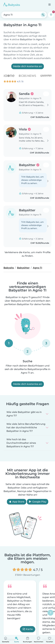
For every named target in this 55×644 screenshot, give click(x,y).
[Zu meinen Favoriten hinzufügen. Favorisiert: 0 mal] (46, 94)
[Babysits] (12, 5)
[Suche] (43, 15)
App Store (17, 502)
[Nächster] (50, 613)
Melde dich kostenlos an (28, 66)
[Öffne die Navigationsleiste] (49, 4)
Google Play (38, 502)
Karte (28, 629)
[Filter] (51, 15)
